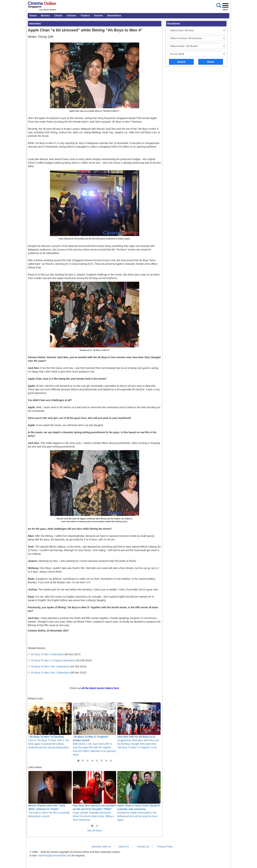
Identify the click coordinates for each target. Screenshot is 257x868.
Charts (58, 15)
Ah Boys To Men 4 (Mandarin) (47, 654)
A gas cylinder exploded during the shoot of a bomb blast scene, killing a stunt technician (95, 796)
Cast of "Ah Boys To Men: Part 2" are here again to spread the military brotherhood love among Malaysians (50, 726)
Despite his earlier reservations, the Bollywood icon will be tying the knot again (139, 796)
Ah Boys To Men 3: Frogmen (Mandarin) (53, 660)
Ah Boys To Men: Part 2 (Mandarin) (50, 666)
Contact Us (143, 847)
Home (33, 15)
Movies (45, 15)
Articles (71, 15)
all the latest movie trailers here (100, 688)
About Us (124, 847)
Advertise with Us (101, 847)
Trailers (85, 15)
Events (98, 15)
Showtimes (114, 15)
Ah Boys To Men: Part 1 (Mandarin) (50, 673)
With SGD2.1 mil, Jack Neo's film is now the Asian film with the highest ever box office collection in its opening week (95, 729)
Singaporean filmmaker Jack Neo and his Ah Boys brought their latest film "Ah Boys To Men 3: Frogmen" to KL (139, 726)
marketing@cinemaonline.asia (54, 855)
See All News (95, 830)
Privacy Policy (165, 847)
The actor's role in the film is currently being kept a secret (50, 794)
